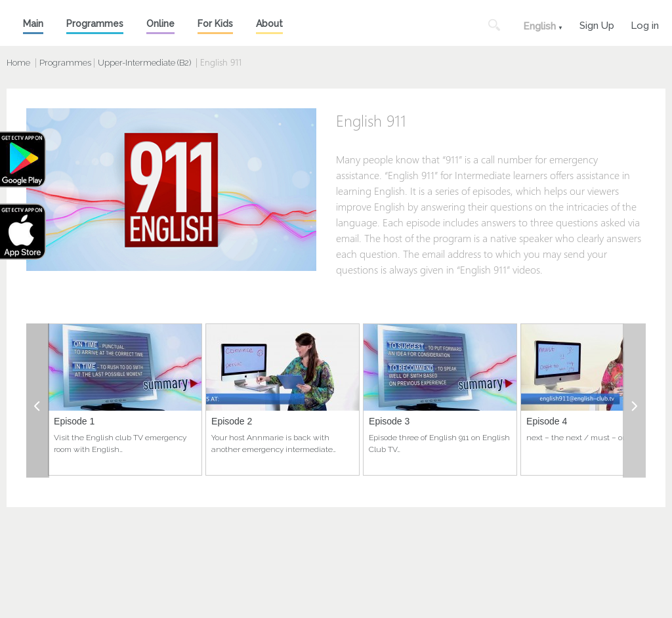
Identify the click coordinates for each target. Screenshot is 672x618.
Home (18, 63)
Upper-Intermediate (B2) (144, 63)
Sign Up (597, 24)
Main (33, 24)
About (269, 24)
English (539, 26)
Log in (645, 24)
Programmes (95, 24)
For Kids (215, 24)
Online (160, 24)
